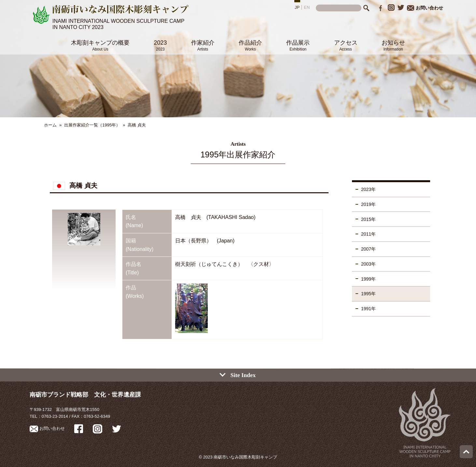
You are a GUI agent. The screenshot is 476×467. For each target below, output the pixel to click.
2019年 (368, 204)
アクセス (346, 45)
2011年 (368, 234)
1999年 (368, 279)
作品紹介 (250, 45)
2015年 (368, 219)
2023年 (368, 189)
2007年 (368, 249)
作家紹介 (203, 45)
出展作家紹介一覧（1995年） (92, 125)
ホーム (50, 125)
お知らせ (393, 45)
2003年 (368, 264)
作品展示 (298, 45)
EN (307, 7)
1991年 (368, 309)
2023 (160, 45)
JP (297, 7)
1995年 (368, 294)
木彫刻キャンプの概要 (100, 45)
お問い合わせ (425, 8)
